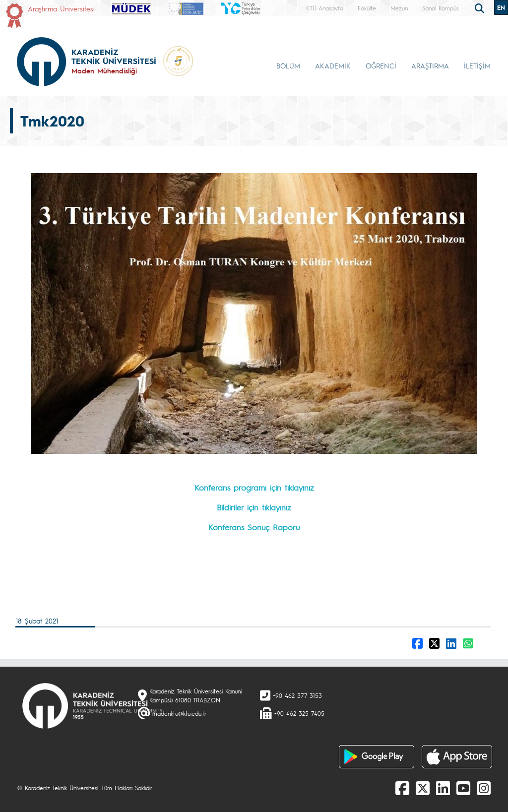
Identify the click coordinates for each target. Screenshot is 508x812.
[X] (423, 788)
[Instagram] (484, 788)
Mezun (399, 8)
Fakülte (367, 8)
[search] (481, 7)
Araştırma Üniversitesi (61, 8)
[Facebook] (402, 788)
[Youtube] (463, 788)
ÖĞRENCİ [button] (381, 65)
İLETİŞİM (477, 65)
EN (501, 7)
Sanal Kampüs (441, 8)
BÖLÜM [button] (288, 65)
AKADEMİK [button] (333, 65)
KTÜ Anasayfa (325, 8)
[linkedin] (443, 788)
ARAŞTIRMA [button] (430, 65)
